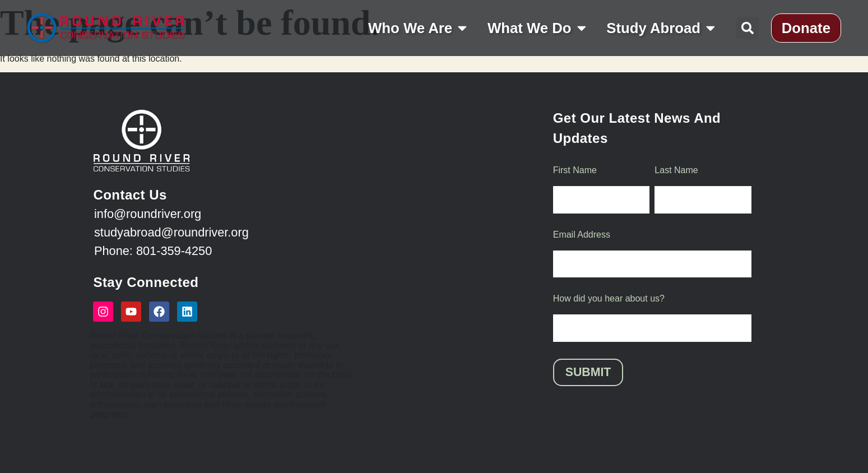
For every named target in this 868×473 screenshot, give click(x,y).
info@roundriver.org (148, 214)
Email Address (582, 235)
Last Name (676, 170)
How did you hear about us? (609, 300)
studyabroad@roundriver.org (171, 232)
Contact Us (130, 195)
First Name (575, 170)
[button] (748, 28)
